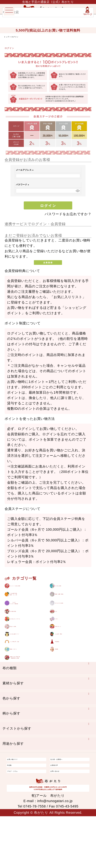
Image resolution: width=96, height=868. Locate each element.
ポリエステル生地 (69, 619)
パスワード (23, 185)
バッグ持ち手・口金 (26, 679)
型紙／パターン (22, 691)
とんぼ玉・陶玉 (68, 668)
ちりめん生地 (66, 588)
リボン (61, 645)
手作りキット (66, 656)
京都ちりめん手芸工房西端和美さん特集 (28, 705)
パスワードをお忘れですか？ (68, 214)
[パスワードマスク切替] (77, 191)
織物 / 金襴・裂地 (69, 602)
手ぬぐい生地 (21, 656)
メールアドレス (25, 170)
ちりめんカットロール (28, 645)
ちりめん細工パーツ (26, 668)
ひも (59, 633)
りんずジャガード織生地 (24, 619)
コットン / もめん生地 (28, 588)
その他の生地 (21, 633)
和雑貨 (60, 691)
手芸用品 (62, 679)
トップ (6, 37)
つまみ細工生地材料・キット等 (22, 602)
